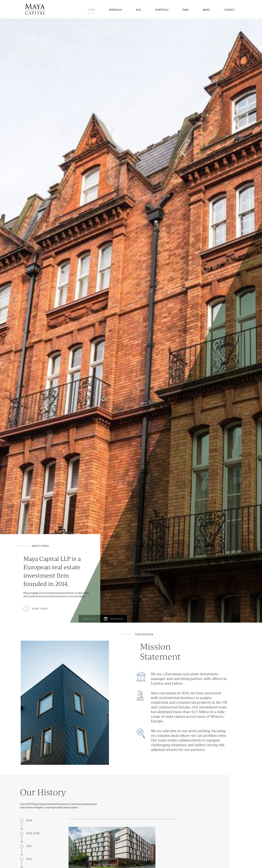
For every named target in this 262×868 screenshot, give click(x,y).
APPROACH (115, 10)
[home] (33, 7)
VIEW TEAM (40, 609)
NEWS (206, 10)
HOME (91, 10)
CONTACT (229, 10)
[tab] (40, 825)
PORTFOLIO (162, 10)
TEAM (186, 10)
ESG (139, 10)
